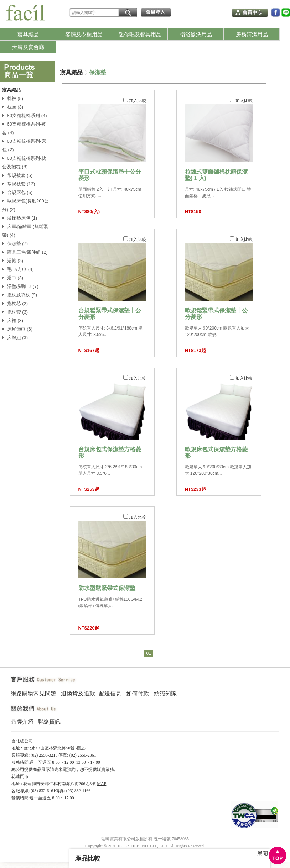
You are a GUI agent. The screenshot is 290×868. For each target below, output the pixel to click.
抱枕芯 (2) (15, 303)
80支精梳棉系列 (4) (25, 115)
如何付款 (138, 693)
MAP (102, 784)
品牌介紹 (22, 722)
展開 (263, 853)
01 (148, 653)
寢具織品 (71, 72)
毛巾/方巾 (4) (18, 269)
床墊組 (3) (15, 338)
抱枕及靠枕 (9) (20, 295)
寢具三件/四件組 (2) (25, 252)
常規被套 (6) (17, 175)
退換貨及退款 (78, 693)
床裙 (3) (13, 320)
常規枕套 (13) (19, 184)
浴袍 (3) (13, 261)
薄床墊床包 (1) (20, 218)
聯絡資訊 (49, 722)
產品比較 (88, 858)
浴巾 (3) (13, 278)
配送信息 (110, 693)
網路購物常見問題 (33, 693)
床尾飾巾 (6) (17, 329)
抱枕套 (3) (15, 312)
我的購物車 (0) (206, 12)
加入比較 (135, 100)
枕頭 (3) (13, 107)
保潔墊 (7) (15, 244)
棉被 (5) (13, 98)
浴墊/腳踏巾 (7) (20, 286)
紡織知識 (165, 693)
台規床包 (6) (17, 192)
